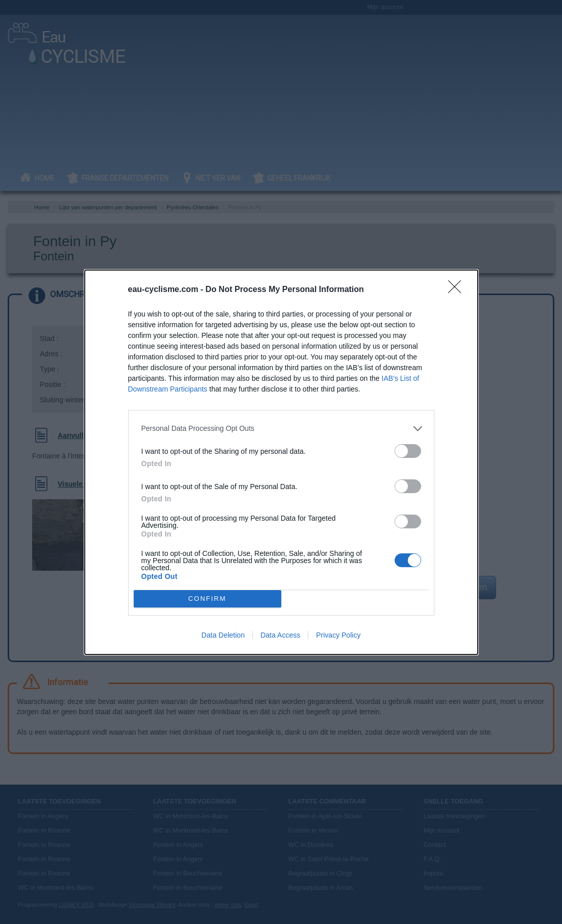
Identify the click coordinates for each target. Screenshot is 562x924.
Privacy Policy (338, 635)
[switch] (408, 451)
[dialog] (281, 462)
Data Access (280, 635)
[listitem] (281, 429)
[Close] (458, 290)
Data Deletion (223, 635)
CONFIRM (207, 598)
